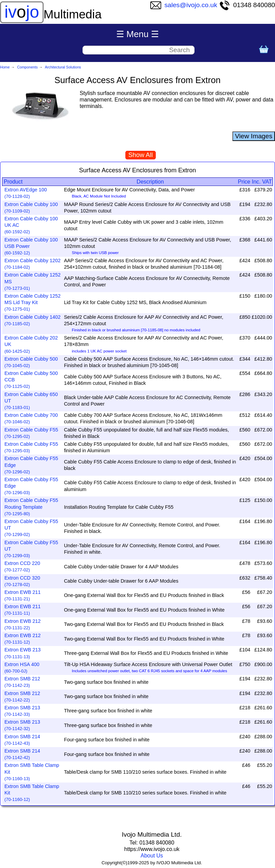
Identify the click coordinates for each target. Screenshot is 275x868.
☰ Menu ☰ (138, 34)
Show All (141, 155)
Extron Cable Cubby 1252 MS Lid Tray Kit (33, 302)
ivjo (22, 12)
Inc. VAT (262, 182)
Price (244, 182)
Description (150, 182)
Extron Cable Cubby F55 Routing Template (31, 507)
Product (13, 182)
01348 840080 (247, 5)
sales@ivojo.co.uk (184, 5)
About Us (152, 856)
